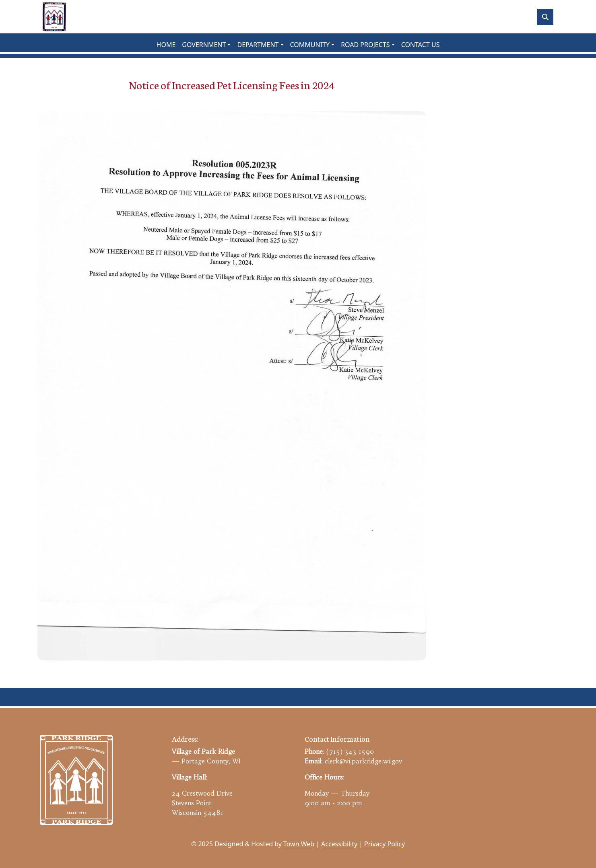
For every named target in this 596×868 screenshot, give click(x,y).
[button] (206, 45)
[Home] (54, 17)
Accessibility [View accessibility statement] (339, 844)
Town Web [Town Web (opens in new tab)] (299, 844)
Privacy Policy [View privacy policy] (385, 844)
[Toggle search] (545, 17)
